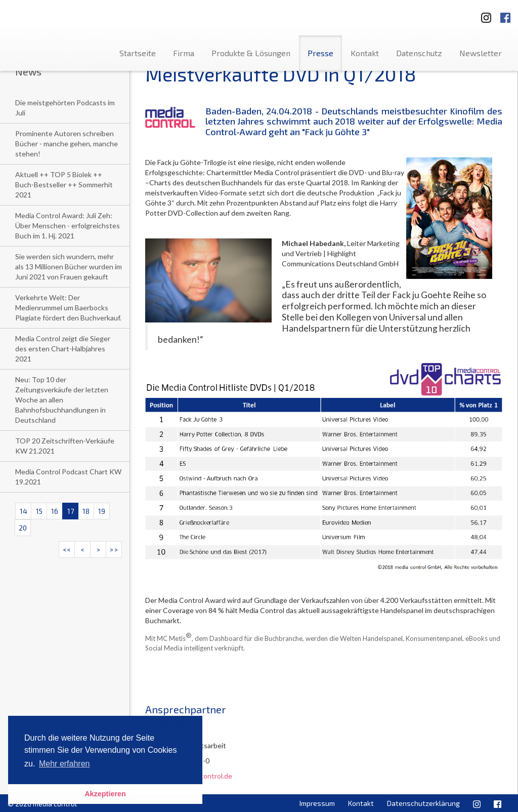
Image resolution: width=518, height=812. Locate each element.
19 (102, 511)
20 (23, 528)
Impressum (317, 803)
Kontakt (365, 53)
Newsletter (481, 53)
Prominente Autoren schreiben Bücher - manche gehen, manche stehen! (67, 144)
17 (71, 511)
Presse (320, 53)
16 (55, 511)
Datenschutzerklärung (423, 803)
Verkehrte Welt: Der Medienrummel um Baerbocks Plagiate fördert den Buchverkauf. (68, 308)
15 (39, 511)
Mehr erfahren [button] (64, 764)
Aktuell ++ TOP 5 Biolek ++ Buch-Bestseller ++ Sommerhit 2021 (64, 185)
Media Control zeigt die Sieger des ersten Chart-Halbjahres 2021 (63, 349)
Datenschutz (419, 53)
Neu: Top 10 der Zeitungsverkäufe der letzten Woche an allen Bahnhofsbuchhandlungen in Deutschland (62, 400)
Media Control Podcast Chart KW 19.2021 (68, 477)
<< (67, 550)
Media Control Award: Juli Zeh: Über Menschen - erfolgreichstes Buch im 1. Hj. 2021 (68, 226)
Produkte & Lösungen (251, 53)
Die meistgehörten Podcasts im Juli (65, 108)
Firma (184, 53)
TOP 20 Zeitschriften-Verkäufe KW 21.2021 (65, 446)
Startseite (138, 53)
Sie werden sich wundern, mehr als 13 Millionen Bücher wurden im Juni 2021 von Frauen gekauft (69, 267)
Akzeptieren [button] (105, 794)
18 (86, 511)
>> (114, 550)
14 (24, 511)
